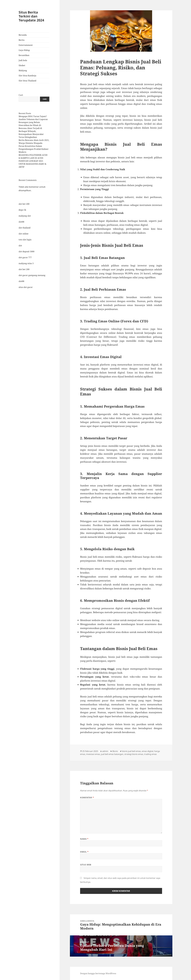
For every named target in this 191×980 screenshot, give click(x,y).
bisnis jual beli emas (131, 751)
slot (20, 246)
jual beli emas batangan (112, 754)
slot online (24, 234)
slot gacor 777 (25, 257)
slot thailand (25, 228)
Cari (21, 95)
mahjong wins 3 (26, 263)
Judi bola (23, 60)
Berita (22, 40)
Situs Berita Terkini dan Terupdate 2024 (31, 16)
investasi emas (93, 754)
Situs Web (86, 865)
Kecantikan (24, 55)
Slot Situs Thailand (27, 81)
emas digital (148, 751)
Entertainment (26, 45)
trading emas (150, 754)
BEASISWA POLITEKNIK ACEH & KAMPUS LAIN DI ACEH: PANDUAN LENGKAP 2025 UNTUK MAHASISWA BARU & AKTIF (33, 161)
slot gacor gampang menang (32, 275)
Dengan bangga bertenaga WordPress (98, 973)
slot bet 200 (24, 204)
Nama (84, 839)
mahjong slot (25, 216)
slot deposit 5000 (27, 252)
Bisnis (115, 751)
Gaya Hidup (24, 50)
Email (84, 852)
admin (105, 751)
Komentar (87, 798)
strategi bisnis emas (134, 754)
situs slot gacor (26, 287)
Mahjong (23, 70)
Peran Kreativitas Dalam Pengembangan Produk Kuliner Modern (34, 149)
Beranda (23, 35)
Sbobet (22, 65)
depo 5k (22, 210)
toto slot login (25, 240)
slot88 (21, 222)
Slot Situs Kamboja (27, 76)
